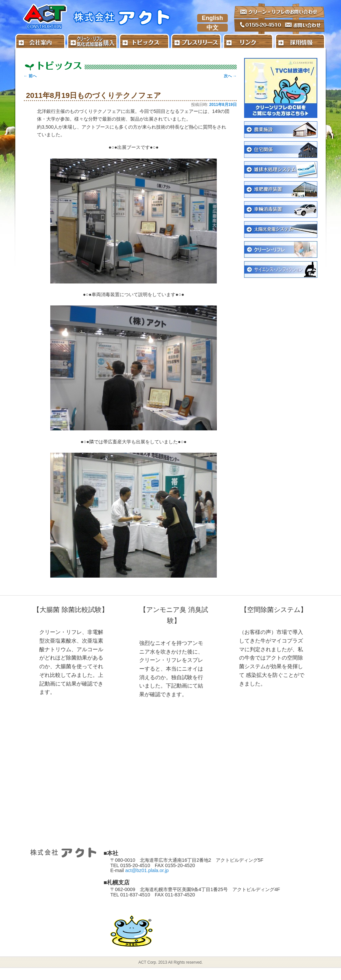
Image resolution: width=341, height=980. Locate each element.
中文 (212, 28)
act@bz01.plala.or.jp (147, 870)
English (212, 18)
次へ (230, 76)
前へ (30, 76)
